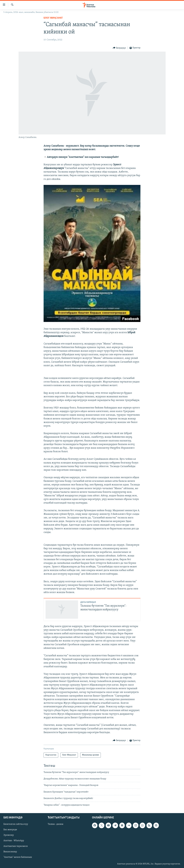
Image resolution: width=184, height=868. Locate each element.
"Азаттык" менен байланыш (18, 857)
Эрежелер (9, 835)
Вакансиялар (10, 852)
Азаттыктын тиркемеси (16, 846)
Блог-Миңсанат (53, 18)
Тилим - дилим (55, 824)
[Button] (119, 48)
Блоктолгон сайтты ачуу (16, 824)
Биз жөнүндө (10, 830)
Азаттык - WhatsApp (14, 841)
